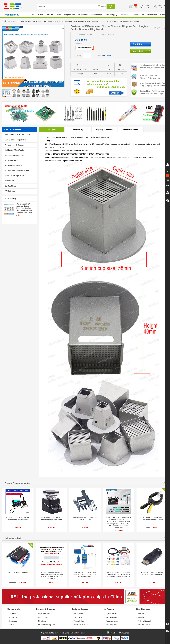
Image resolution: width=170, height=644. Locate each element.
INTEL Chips (10, 191)
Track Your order (112, 621)
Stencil (163, 15)
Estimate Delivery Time (47, 625)
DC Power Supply (12, 160)
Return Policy (78, 617)
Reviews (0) (78, 129)
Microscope (126, 15)
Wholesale (116, 93)
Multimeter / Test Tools (14, 150)
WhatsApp (125, 633)
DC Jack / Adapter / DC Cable (17, 171)
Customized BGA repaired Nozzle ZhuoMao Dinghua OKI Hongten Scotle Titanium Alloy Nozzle (25, 208)
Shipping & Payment (104, 129)
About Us (13, 614)
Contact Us (13, 617)
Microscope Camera (13, 165)
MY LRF (164, 7)
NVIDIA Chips (10, 186)
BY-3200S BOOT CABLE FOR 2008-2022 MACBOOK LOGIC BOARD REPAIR (85, 574)
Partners (141, 617)
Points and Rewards (81, 625)
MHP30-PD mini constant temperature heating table (51, 518)
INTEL (41, 15)
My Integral (42, 621)
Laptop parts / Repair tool (32, 21)
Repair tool (152, 15)
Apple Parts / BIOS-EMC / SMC (18, 135)
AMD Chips (9, 181)
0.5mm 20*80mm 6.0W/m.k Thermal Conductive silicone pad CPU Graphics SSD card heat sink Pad (51, 575)
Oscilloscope (97, 15)
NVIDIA (50, 15)
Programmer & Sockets (14, 145)
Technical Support (144, 621)
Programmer (69, 15)
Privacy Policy (79, 621)
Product (17, 21)
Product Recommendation (17, 483)
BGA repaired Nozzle (100, 137)
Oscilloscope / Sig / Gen (15, 155)
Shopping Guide (111, 625)
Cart (136, 8)
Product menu (12, 15)
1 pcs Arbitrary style (85, 48)
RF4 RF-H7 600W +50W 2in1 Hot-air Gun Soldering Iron (18, 518)
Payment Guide (44, 614)
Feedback (13, 621)
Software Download (145, 625)
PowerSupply (111, 15)
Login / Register (111, 614)
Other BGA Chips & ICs (14, 176)
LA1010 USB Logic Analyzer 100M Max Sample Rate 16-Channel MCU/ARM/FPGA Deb (119, 574)
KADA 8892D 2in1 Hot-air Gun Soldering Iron (85, 518)
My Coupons (43, 617)
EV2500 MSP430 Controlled (18, 572)
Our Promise (78, 614)
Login (160, 5)
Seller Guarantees (131, 129)
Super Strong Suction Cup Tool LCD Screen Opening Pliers (152, 518)
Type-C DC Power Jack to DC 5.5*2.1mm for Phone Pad (152, 573)
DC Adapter (139, 15)
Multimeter (83, 15)
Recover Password (113, 617)
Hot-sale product (13, 538)
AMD (59, 15)
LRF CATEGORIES (13, 130)
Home (10, 21)
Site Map (13, 625)
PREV (157, 28)
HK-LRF (113, 633)
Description (52, 129)
